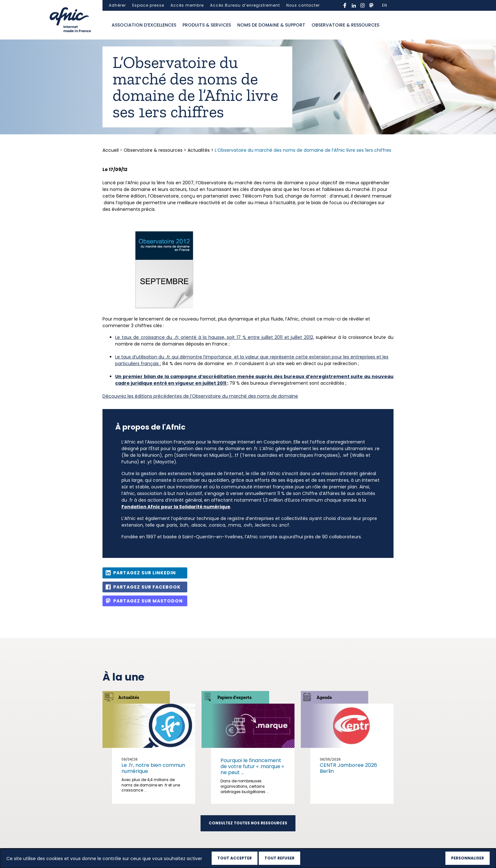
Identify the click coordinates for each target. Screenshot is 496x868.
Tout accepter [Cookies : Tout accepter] (235, 858)
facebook (345, 5)
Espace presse (148, 5)
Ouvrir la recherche (389, 25)
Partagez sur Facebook (147, 587)
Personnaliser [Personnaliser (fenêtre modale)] (468, 858)
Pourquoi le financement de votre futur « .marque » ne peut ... (252, 766)
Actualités (199, 150)
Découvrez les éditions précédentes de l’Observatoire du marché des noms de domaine (200, 396)
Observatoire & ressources (345, 25)
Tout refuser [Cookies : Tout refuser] (279, 858)
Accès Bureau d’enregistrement (245, 5)
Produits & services (207, 25)
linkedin (354, 5)
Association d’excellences (144, 25)
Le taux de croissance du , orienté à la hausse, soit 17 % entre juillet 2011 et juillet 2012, (215, 337)
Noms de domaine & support (271, 25)
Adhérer (117, 5)
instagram (363, 5)
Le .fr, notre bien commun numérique (153, 768)
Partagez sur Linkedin (145, 573)
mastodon (371, 5)
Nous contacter (303, 5)
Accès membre (187, 5)
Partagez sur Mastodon (148, 601)
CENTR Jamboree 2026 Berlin (348, 768)
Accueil (111, 150)
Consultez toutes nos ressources (248, 823)
